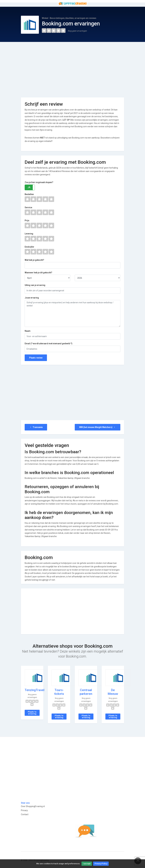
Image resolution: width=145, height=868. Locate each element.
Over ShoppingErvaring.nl (33, 806)
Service (28, 207)
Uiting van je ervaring (35, 285)
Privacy (24, 810)
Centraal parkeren (86, 692)
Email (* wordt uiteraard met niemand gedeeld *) (49, 344)
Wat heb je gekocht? (34, 260)
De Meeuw (113, 692)
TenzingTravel (35, 690)
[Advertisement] (72, 68)
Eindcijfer (29, 247)
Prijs (27, 220)
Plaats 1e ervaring (32, 713)
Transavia (36, 427)
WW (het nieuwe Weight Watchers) (98, 427)
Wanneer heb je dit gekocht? (38, 273)
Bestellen (29, 194)
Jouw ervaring (32, 298)
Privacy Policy (101, 864)
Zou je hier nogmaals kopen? (39, 182)
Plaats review (36, 358)
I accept (87, 864)
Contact (25, 814)
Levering (29, 234)
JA (29, 187)
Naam (28, 331)
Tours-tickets (59, 692)
